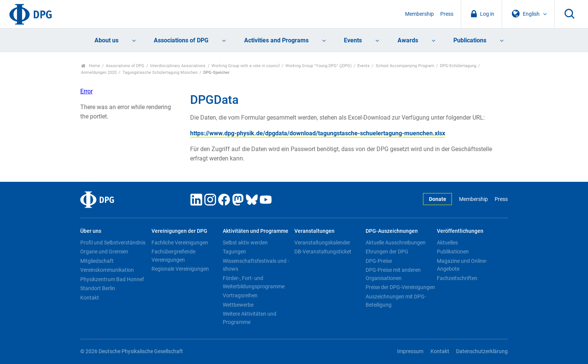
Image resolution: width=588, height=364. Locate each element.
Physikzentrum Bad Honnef (112, 279)
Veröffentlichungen (460, 231)
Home (91, 66)
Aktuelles (447, 243)
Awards (408, 40)
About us (106, 40)
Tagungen (234, 252)
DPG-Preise (379, 261)
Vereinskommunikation (107, 270)
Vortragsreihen (240, 295)
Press (447, 14)
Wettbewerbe (238, 305)
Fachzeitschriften (457, 278)
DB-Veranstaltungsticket (323, 252)
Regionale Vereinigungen (180, 269)
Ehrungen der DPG (387, 252)
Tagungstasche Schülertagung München (160, 73)
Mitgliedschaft (97, 261)
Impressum (410, 351)
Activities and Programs (276, 40)
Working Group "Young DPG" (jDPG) (319, 66)
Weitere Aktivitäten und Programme (250, 318)
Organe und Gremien (104, 252)
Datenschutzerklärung (482, 351)
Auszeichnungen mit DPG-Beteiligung (396, 301)
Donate (438, 199)
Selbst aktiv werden (245, 243)
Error (86, 91)
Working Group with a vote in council (246, 66)
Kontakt (90, 298)
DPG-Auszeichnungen (392, 231)
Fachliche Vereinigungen (180, 243)
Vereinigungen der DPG (179, 231)
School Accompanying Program (405, 66)
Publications (470, 40)
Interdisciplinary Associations (178, 66)
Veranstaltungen (314, 231)
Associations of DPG (181, 40)
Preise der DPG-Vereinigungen (400, 287)
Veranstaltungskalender (322, 243)
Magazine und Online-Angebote (462, 265)
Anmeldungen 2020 (99, 73)
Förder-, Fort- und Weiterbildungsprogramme (254, 282)
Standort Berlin (98, 288)
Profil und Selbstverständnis (113, 243)
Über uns (91, 231)
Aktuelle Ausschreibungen (396, 243)
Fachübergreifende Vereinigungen (173, 256)
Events (353, 40)
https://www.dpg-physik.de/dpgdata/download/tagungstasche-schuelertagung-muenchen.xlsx (318, 133)
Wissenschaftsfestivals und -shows (256, 265)
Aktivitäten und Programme (256, 231)
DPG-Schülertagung (458, 66)
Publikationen (453, 252)
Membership (419, 14)
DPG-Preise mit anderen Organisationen (393, 274)
